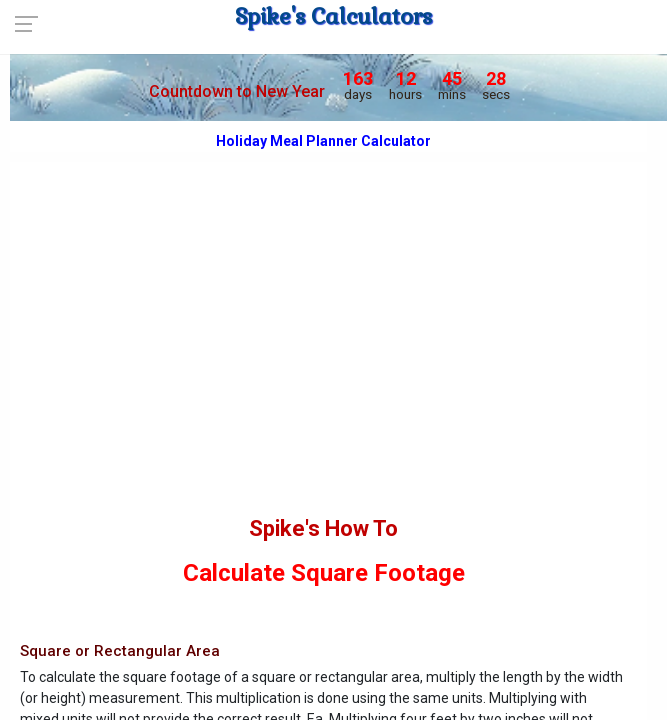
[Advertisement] (323, 362)
